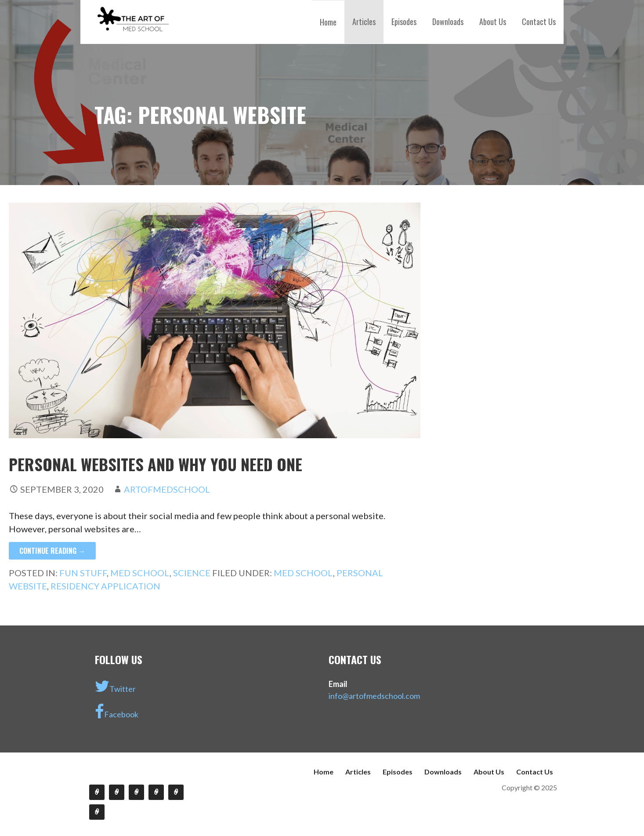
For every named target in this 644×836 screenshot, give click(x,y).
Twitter (115, 686)
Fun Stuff (83, 573)
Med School (140, 573)
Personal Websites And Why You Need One (156, 464)
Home (328, 22)
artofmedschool (167, 489)
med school (303, 573)
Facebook (117, 712)
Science (192, 573)
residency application (105, 586)
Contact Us (539, 22)
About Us (493, 22)
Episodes (404, 22)
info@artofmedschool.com (374, 696)
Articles (364, 22)
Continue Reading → (52, 551)
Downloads (448, 22)
